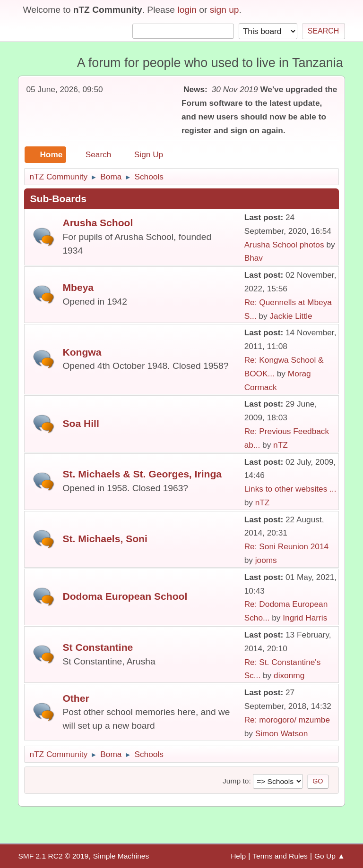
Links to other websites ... (290, 489)
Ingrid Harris (305, 618)
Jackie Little (291, 316)
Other (76, 698)
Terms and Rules (280, 856)
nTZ (281, 445)
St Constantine (98, 647)
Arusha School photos (284, 245)
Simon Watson (282, 733)
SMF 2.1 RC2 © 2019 (53, 856)
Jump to (236, 781)
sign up (225, 10)
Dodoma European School (125, 596)
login (187, 10)
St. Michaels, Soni (105, 539)
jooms (266, 560)
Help (238, 856)
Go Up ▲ (330, 856)
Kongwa (82, 352)
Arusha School (98, 223)
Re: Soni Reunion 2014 (287, 546)
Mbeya (78, 287)
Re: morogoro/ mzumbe (287, 720)
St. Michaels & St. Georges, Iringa (142, 474)
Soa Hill (81, 423)
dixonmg (289, 675)
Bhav (254, 258)
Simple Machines (121, 856)
